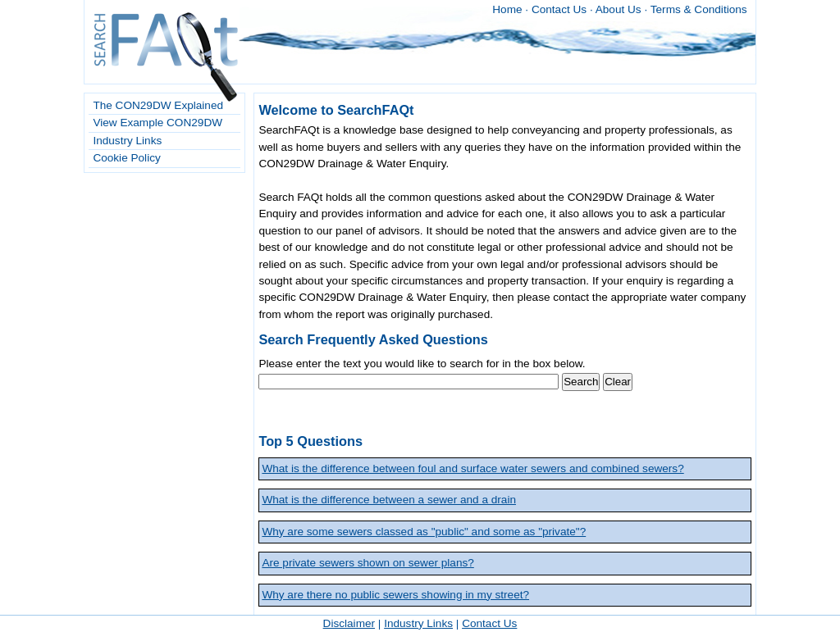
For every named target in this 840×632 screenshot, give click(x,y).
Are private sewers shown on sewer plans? (367, 563)
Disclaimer (349, 623)
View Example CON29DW (157, 123)
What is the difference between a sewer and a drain (389, 500)
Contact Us (559, 9)
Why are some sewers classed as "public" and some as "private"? (424, 532)
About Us (619, 9)
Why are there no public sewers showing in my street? (395, 595)
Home (507, 9)
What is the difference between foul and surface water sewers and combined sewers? (472, 468)
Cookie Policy (126, 158)
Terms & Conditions (699, 9)
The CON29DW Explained (158, 105)
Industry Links (127, 141)
